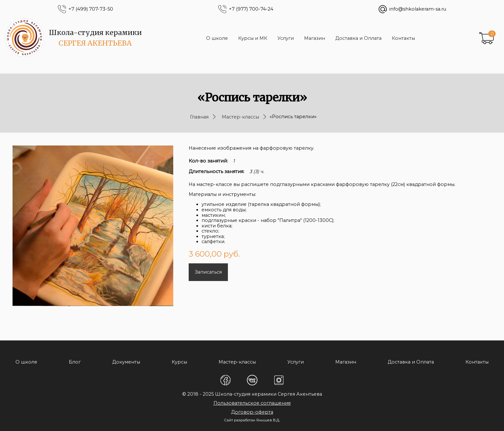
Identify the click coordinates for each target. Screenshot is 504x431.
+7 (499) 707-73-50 (91, 9)
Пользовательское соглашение (252, 403)
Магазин (315, 38)
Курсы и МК (253, 38)
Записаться (208, 272)
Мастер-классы (240, 117)
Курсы (179, 362)
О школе (217, 38)
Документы (126, 362)
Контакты (403, 38)
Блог (75, 362)
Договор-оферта (252, 412)
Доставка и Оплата (358, 38)
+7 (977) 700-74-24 (251, 9)
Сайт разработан (240, 420)
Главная (199, 117)
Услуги (286, 38)
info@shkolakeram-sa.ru (418, 9)
